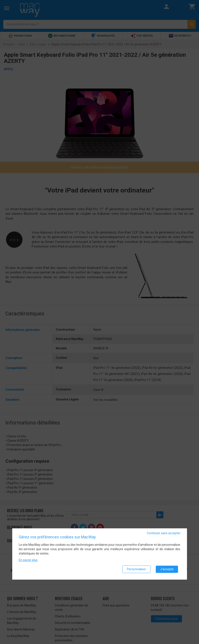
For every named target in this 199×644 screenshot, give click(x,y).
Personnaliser (136, 569)
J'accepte (167, 569)
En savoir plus (28, 560)
